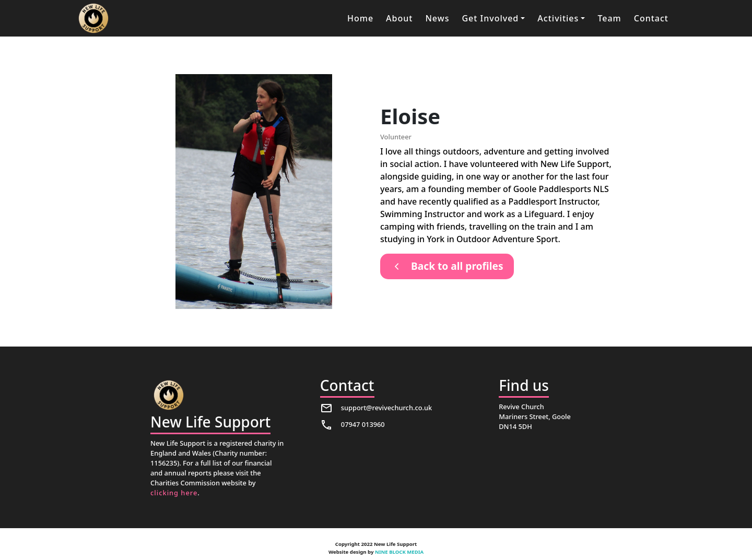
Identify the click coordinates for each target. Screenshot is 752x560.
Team (609, 18)
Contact (651, 18)
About (399, 18)
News (437, 18)
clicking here (174, 493)
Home (360, 18)
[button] (493, 18)
